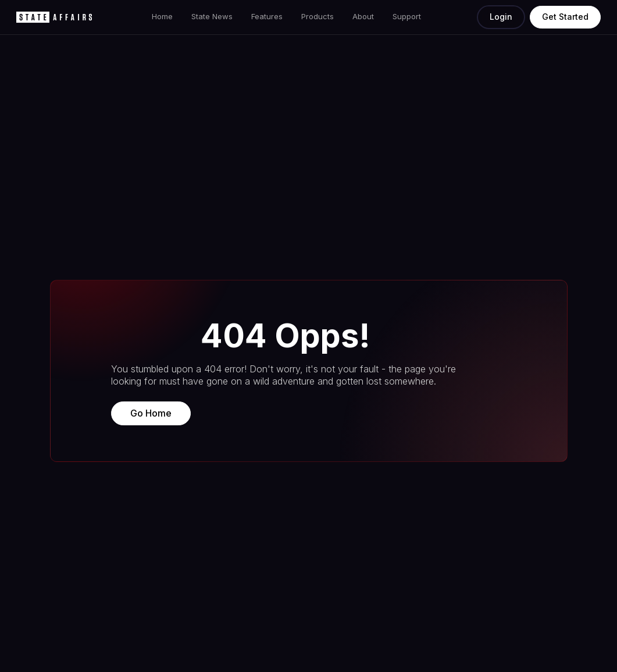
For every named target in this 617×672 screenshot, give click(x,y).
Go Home (151, 413)
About (363, 16)
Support (407, 16)
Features (267, 16)
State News (212, 16)
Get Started (565, 17)
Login (501, 17)
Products (318, 16)
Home (162, 16)
